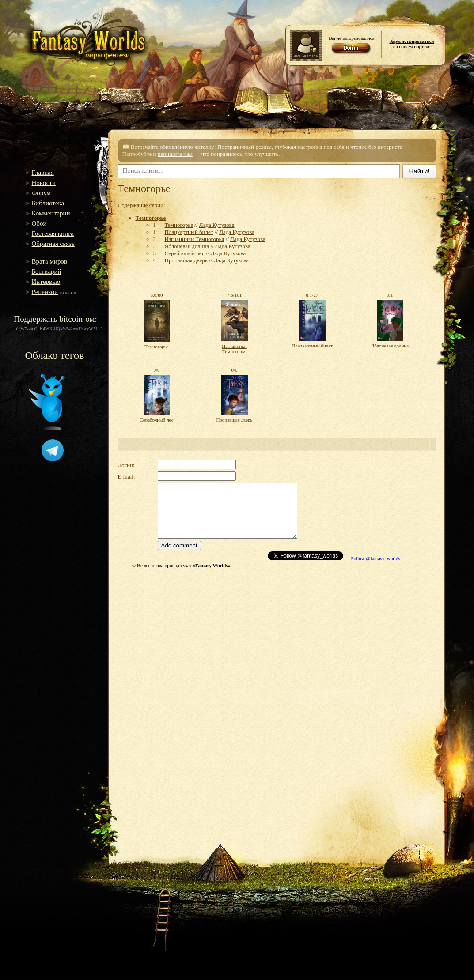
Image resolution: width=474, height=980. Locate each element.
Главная (43, 173)
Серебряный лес (185, 253)
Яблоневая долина (187, 246)
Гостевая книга (53, 234)
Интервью (46, 282)
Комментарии (51, 213)
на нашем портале (411, 44)
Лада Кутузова (217, 225)
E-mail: (127, 477)
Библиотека (48, 203)
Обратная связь (53, 244)
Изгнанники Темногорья (195, 239)
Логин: (126, 465)
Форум (41, 193)
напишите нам (175, 154)
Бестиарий (47, 271)
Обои (39, 223)
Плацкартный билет (189, 232)
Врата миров (50, 261)
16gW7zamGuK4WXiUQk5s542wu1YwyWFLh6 (59, 329)
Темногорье (151, 218)
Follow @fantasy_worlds (376, 558)
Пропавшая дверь (186, 260)
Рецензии (45, 292)
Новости (44, 183)
